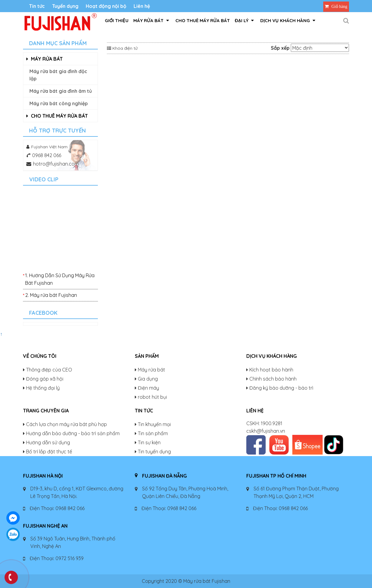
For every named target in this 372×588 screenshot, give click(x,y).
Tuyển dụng (65, 6)
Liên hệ (142, 6)
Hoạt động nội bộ (106, 6)
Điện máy (148, 388)
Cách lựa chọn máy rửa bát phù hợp (66, 424)
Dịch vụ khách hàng (288, 20)
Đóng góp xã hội (45, 379)
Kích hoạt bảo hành (271, 370)
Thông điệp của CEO (49, 370)
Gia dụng (148, 379)
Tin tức (37, 6)
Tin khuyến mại (154, 424)
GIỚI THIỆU (117, 20)
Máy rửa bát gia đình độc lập (58, 75)
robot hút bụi (152, 397)
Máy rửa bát (151, 20)
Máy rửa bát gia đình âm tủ (61, 91)
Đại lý (244, 20)
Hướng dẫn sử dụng (48, 442)
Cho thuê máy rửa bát (203, 20)
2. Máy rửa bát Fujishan (51, 295)
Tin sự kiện (149, 442)
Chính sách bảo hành (273, 379)
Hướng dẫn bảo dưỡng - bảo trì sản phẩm (73, 433)
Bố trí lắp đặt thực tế (49, 452)
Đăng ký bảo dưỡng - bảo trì (281, 388)
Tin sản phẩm (153, 433)
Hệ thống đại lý (43, 388)
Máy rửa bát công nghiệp (59, 103)
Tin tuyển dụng (154, 452)
